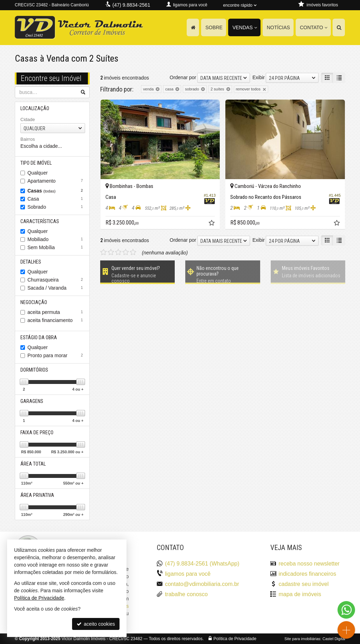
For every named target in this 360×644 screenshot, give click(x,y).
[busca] (339, 27)
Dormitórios (34, 370)
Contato (314, 27)
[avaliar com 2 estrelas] (111, 252)
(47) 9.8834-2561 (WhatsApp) (202, 564)
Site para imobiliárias (302, 639)
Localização (35, 108)
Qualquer (38, 173)
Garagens (32, 401)
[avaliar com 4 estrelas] (126, 252)
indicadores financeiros (307, 574)
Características (40, 221)
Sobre (214, 27)
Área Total (33, 464)
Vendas (245, 27)
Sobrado (56, 207)
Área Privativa (37, 495)
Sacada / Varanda (56, 288)
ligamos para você (188, 574)
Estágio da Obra (39, 337)
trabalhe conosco (186, 594)
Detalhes (31, 262)
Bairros (28, 139)
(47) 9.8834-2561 (131, 5)
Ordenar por (183, 77)
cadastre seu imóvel (303, 584)
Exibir (259, 77)
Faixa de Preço (37, 433)
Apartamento (56, 181)
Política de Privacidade (235, 639)
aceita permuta (56, 312)
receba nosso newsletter (309, 564)
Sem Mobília (56, 247)
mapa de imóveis (300, 594)
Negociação (34, 302)
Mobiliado (56, 239)
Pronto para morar (56, 355)
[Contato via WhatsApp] (346, 610)
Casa (56, 199)
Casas (56, 191)
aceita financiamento (56, 320)
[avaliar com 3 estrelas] (118, 252)
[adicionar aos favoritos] (212, 224)
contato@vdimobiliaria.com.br (202, 584)
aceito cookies (96, 624)
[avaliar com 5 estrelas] (133, 252)
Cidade (28, 119)
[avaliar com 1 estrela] (104, 252)
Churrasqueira (56, 280)
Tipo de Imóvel (36, 163)
